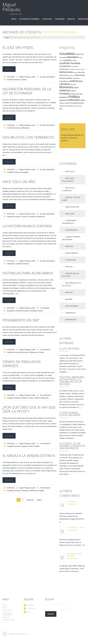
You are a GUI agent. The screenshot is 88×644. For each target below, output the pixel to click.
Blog (4, 608)
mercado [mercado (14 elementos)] (73, 84)
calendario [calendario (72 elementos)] (72, 57)
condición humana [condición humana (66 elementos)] (70, 63)
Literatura (47, 19)
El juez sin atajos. (18, 47)
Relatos (69, 292)
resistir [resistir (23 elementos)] (67, 103)
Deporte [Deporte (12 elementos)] (75, 72)
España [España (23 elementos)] (62, 78)
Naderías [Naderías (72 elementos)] (65, 90)
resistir (40, 311)
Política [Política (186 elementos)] (74, 97)
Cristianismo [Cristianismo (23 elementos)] (64, 69)
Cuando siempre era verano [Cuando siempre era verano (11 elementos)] (77, 69)
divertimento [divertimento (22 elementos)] (64, 75)
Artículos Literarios (68, 189)
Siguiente (30, 500)
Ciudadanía (60, 19)
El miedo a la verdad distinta (29, 456)
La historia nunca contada (27, 226)
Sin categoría (71, 306)
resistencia (41, 217)
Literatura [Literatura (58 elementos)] (65, 84)
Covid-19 (24, 217)
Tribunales (70, 313)
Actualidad (10, 311)
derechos (25, 398)
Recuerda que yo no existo (71, 284)
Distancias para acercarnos (28, 273)
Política (37, 398)
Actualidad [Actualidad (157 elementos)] (67, 54)
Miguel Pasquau (11, 7)
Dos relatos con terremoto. (29, 137)
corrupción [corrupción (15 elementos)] (75, 66)
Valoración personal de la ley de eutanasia (27, 91)
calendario (11, 264)
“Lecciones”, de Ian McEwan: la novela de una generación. (72, 446)
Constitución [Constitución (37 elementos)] (65, 66)
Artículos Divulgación (68, 180)
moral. (31, 398)
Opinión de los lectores (70, 275)
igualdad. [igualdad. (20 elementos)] (69, 78)
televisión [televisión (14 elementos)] (62, 106)
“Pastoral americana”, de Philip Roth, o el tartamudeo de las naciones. (72, 381)
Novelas (69, 267)
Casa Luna (70, 214)
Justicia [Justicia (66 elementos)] (74, 81)
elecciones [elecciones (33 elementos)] (80, 75)
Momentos (25, 352)
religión (42, 491)
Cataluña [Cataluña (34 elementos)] (67, 60)
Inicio (14, 19)
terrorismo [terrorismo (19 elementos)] (69, 106)
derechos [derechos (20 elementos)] (81, 72)
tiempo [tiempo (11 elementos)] (75, 106)
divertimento (72, 253)
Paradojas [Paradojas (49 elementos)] (65, 94)
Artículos (70, 171)
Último (39, 500)
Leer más (9, 69)
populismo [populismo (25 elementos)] (63, 100)
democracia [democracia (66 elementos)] (66, 72)
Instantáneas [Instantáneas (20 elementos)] (64, 81)
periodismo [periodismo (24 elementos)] (64, 97)
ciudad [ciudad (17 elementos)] (74, 60)
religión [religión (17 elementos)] (62, 103)
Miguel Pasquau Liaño (27, 77)
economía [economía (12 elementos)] (72, 75)
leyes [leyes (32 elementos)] (81, 81)
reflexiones (25, 128)
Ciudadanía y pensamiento (69, 222)
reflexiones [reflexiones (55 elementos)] (74, 100)
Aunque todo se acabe (71, 199)
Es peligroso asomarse (29, 19)
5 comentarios (45, 350)
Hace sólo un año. (19, 182)
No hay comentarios (47, 77)
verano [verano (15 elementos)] (80, 106)
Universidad (71, 319)
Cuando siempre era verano (71, 238)
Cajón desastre (72, 207)
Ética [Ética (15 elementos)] (61, 109)
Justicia (24, 80)
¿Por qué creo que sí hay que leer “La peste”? (29, 409)
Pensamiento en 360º (21, 320)
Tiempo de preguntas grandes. (22, 364)
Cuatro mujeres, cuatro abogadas (70, 414)
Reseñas (69, 299)
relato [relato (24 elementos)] (82, 100)
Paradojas (25, 172)
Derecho (71, 19)
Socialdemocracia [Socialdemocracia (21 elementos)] (77, 103)
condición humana (13, 80)
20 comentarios (46, 395)
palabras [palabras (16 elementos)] (73, 91)
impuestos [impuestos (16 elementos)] (76, 78)
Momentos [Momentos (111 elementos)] (66, 87)
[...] (70, 372)
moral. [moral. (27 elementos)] (76, 88)
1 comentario (45, 308)
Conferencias (71, 230)
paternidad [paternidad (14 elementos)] (79, 94)
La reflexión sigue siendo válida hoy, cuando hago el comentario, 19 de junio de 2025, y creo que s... (72, 569)
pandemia (32, 217)
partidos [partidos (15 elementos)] (73, 94)
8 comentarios (45, 443)
